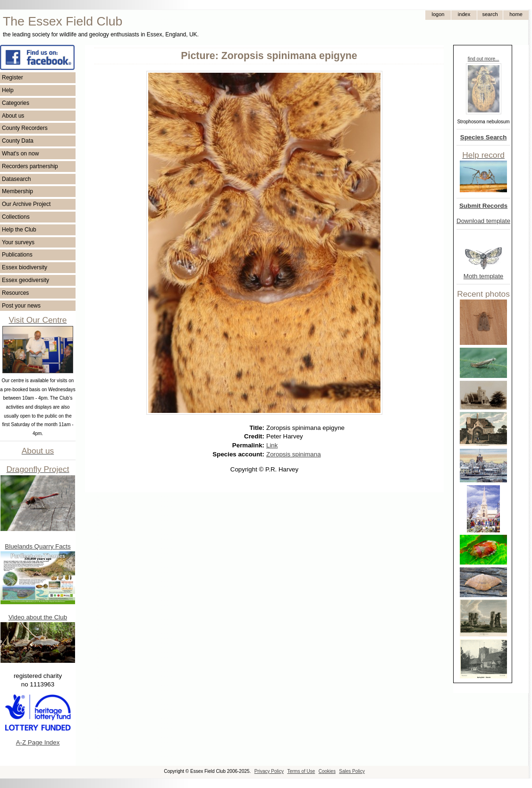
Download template (483, 221)
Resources (15, 293)
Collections (16, 217)
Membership (17, 191)
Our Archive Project (26, 204)
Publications (17, 255)
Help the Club (19, 230)
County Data (18, 141)
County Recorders (25, 128)
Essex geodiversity (25, 280)
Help (8, 90)
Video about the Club (38, 617)
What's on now (20, 154)
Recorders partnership (30, 166)
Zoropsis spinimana (294, 454)
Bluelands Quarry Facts (38, 546)
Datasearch (16, 179)
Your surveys (18, 242)
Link (272, 445)
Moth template (483, 276)
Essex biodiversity (25, 267)
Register (13, 77)
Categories (16, 103)
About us (13, 116)
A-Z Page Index (38, 742)
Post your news (21, 306)
